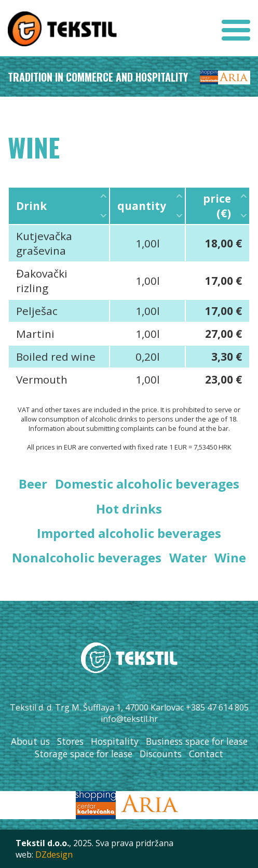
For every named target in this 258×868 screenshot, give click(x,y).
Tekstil (62, 29)
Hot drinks (129, 509)
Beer (33, 484)
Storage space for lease (84, 754)
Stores (70, 741)
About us (30, 741)
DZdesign (54, 854)
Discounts (161, 754)
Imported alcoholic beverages (129, 533)
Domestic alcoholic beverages (147, 484)
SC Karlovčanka (209, 78)
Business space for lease (197, 741)
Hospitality (115, 741)
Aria (234, 78)
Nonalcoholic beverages (87, 557)
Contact (206, 754)
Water (188, 557)
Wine (230, 557)
